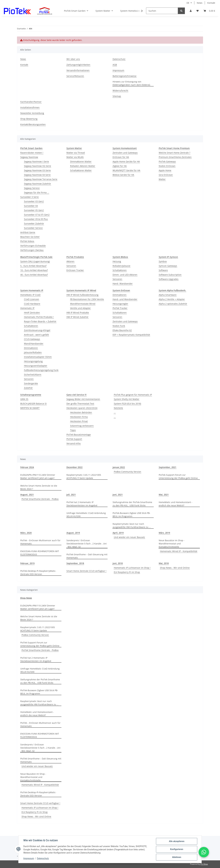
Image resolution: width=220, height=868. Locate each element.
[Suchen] (162, 11)
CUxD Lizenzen (32, 299)
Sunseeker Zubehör (34, 223)
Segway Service (32, 188)
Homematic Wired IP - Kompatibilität (179, 551)
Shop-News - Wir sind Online (175, 568)
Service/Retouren (75, 76)
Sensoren (71, 266)
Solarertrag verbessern (82, 426)
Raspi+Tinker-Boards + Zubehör (40, 321)
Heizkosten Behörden (81, 412)
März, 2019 (164, 533)
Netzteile (118, 408)
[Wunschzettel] (198, 11)
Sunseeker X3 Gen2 (34, 201)
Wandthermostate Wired (83, 304)
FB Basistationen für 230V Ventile (87, 299)
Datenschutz (43, 859)
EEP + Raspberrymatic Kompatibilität (131, 335)
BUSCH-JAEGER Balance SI (33, 404)
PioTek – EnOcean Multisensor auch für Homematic (40, 542)
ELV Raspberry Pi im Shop (127, 572)
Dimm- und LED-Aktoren (125, 275)
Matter (162, 179)
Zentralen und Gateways (125, 153)
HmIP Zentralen (32, 313)
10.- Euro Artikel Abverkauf (34, 270)
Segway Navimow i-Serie (36, 161)
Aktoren (70, 261)
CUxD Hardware (32, 304)
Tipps (73, 430)
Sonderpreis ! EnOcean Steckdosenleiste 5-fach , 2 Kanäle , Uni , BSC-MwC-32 (87, 544)
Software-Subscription (170, 275)
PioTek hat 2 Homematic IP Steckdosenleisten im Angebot (82, 504)
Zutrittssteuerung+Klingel (37, 330)
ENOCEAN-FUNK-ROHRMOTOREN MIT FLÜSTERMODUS (40, 553)
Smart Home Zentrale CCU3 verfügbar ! (86, 571)
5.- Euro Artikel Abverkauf (33, 266)
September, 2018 (75, 563)
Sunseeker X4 (31, 206)
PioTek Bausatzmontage (79, 435)
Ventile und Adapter (80, 308)
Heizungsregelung (33, 361)
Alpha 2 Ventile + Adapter (172, 299)
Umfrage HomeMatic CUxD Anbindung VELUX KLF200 (86, 515)
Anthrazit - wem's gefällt (36, 335)
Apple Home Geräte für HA (126, 161)
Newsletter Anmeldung (32, 113)
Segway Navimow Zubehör (38, 184)
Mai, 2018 (164, 563)
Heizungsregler (120, 304)
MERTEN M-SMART (30, 408)
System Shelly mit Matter (127, 399)
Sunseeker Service (33, 228)
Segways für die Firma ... (37, 192)
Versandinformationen (78, 70)
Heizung (117, 261)
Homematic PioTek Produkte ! (39, 317)
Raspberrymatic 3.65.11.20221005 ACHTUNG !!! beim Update (84, 476)
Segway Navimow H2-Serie (38, 166)
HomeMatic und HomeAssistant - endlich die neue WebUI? (176, 504)
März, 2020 (26, 533)
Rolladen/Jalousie (121, 266)
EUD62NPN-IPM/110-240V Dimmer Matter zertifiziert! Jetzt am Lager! (38, 476)
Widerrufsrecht (120, 90)
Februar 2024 (27, 467)
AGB (115, 65)
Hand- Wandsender (123, 284)
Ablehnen (177, 857)
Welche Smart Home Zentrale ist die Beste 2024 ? (39, 487)
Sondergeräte (31, 383)
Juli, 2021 (71, 495)
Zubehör (28, 388)
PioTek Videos (27, 241)
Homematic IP (27, 308)
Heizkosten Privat (79, 421)
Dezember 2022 (74, 467)
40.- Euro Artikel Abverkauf (34, 275)
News (200, 3)
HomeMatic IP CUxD (30, 295)
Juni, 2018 (118, 563)
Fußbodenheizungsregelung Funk (41, 370)
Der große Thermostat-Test (80, 404)
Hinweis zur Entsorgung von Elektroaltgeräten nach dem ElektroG (131, 83)
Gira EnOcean (166, 175)
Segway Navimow (29, 157)
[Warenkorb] (209, 11)
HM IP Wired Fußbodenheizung (82, 295)
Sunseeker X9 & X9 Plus (36, 219)
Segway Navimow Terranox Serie (41, 179)
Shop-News (26, 598)
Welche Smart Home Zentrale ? (174, 153)
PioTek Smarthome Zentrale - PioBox (40, 499)
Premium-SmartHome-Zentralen (175, 157)
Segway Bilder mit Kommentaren (83, 399)
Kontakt (211, 3)
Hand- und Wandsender (125, 299)
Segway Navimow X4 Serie (37, 175)
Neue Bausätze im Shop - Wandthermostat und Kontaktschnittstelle (172, 544)
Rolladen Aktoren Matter (83, 166)
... (115, 412)
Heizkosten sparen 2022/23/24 (82, 408)
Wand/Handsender (34, 344)
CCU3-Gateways (32, 339)
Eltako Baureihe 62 (122, 330)
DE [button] (188, 3)
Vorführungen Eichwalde (33, 246)
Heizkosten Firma (79, 417)
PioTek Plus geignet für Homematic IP (133, 395)
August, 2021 (27, 495)
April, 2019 (118, 533)
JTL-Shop (204, 864)
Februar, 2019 (27, 563)
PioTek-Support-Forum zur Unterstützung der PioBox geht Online (178, 476)
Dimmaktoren (31, 348)
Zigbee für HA (120, 166)
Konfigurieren (177, 849)
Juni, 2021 (118, 495)
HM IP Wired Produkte (78, 313)
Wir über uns (73, 59)
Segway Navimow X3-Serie (37, 170)
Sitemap (117, 96)
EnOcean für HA (121, 157)
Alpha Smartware (168, 295)
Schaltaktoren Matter (81, 170)
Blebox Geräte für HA (123, 175)
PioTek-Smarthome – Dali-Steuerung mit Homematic (87, 556)
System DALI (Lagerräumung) (35, 261)
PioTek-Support (74, 439)
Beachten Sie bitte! (30, 237)
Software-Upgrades (169, 279)
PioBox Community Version (127, 472)
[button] (191, 11)
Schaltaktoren (120, 270)
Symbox (163, 261)
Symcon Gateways (168, 266)
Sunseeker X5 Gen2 (34, 210)
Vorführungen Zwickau (32, 250)
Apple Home (165, 170)
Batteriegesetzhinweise (125, 76)
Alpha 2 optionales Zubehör (173, 304)
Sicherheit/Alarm (33, 375)
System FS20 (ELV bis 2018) (127, 404)
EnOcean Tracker (75, 270)
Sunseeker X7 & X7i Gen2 (37, 215)
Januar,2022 (119, 467)
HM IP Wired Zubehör (77, 317)
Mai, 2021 (164, 495)
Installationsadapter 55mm (38, 357)
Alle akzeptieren (177, 841)
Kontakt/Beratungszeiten (33, 124)
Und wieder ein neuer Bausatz (129, 537)
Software (163, 270)
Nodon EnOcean (167, 166)
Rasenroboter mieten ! (32, 153)
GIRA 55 (24, 399)
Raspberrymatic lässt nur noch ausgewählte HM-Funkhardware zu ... (132, 525)
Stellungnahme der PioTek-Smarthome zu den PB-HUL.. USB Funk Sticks (132, 504)
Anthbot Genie (28, 232)
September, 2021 (168, 467)
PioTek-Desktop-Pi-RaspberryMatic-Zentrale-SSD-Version (38, 573)
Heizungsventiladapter (36, 366)
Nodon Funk (119, 326)
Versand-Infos (74, 443)
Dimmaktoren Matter (81, 161)
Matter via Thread (76, 153)
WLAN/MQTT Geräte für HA (126, 170)
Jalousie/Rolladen (33, 352)
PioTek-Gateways (167, 161)
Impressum (29, 859)
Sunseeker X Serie (29, 197)
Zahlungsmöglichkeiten (78, 65)
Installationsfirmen (30, 107)
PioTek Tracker (120, 308)
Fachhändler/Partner (31, 102)
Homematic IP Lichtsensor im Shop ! (132, 568)
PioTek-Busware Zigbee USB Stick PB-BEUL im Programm (131, 515)
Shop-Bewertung (29, 119)
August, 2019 (73, 533)
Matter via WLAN (75, 157)
